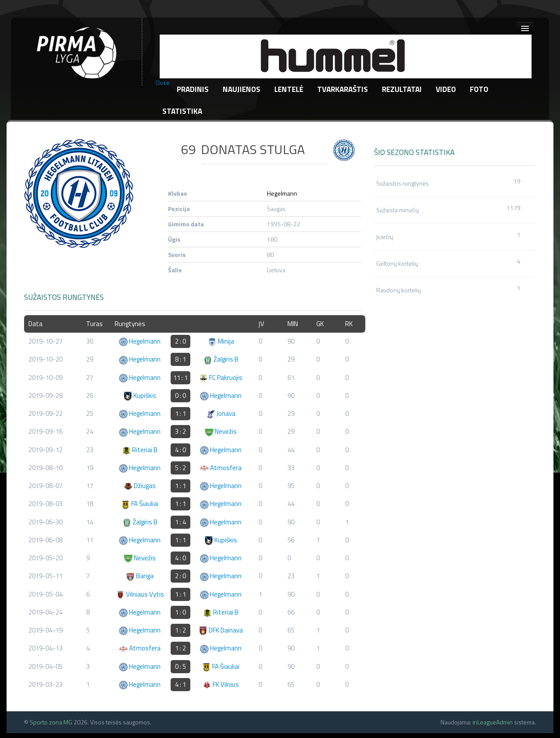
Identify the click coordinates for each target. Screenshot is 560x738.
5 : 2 (180, 468)
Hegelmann (282, 193)
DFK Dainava (221, 630)
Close (163, 83)
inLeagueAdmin (493, 722)
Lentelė (289, 89)
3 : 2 (180, 431)
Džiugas (140, 486)
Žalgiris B (221, 359)
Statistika (182, 111)
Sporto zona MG (51, 722)
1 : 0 (180, 612)
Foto (479, 89)
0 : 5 (180, 666)
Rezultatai (402, 89)
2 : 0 (180, 341)
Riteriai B (140, 450)
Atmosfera (221, 468)
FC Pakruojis (221, 378)
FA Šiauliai (140, 504)
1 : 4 (180, 522)
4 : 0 (180, 450)
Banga (140, 576)
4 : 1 (180, 684)
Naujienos (241, 89)
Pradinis (193, 89)
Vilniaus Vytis (140, 594)
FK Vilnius (221, 684)
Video (446, 89)
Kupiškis (140, 395)
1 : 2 (180, 630)
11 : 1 (180, 378)
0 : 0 (180, 395)
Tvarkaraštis (343, 89)
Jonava (221, 413)
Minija (221, 341)
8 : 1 (180, 359)
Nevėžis (221, 431)
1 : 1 (180, 413)
